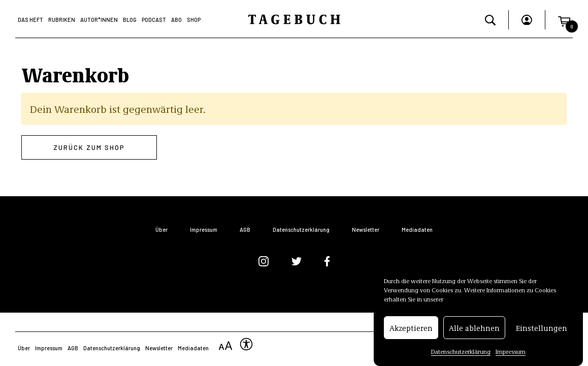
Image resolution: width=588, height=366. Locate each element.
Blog (130, 20)
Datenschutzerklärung (461, 351)
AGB (245, 230)
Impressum (511, 351)
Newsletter (366, 230)
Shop (194, 20)
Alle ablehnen (474, 328)
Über (161, 230)
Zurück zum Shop (89, 147)
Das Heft (30, 20)
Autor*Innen (99, 20)
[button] (564, 20)
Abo (176, 20)
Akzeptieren (411, 328)
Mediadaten (417, 230)
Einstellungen (542, 328)
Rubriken (62, 20)
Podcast (154, 20)
